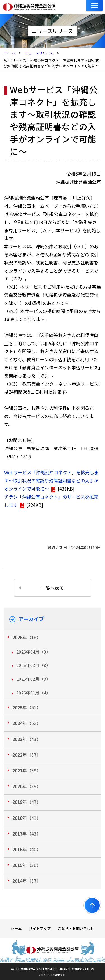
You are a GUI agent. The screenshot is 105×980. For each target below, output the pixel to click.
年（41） (27, 818)
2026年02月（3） (33, 679)
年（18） (27, 637)
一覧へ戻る (53, 588)
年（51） (27, 707)
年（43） (27, 739)
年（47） (27, 802)
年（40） (27, 849)
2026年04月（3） (33, 652)
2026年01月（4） (33, 693)
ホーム (16, 928)
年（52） (27, 723)
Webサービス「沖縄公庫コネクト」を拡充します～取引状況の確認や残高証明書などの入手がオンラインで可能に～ (51, 480)
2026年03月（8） (33, 665)
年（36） (27, 865)
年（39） (27, 770)
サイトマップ (40, 928)
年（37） (27, 755)
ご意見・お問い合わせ (76, 928)
